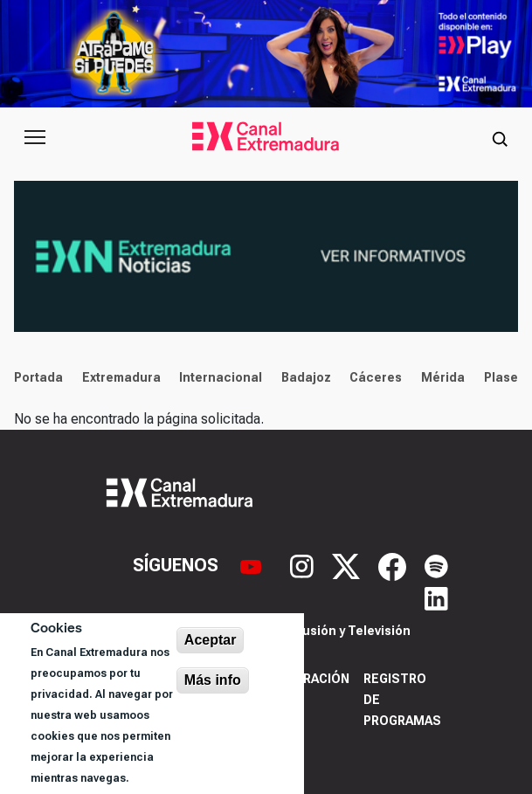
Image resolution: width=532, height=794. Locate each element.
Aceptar (211, 640)
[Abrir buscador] (500, 137)
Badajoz (306, 377)
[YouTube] (253, 565)
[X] (348, 565)
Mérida (443, 377)
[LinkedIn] (436, 597)
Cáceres (376, 377)
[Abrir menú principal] (35, 137)
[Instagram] (304, 565)
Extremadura (121, 377)
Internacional (221, 377)
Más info (213, 680)
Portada (38, 377)
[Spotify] (436, 565)
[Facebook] (394, 565)
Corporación (304, 679)
